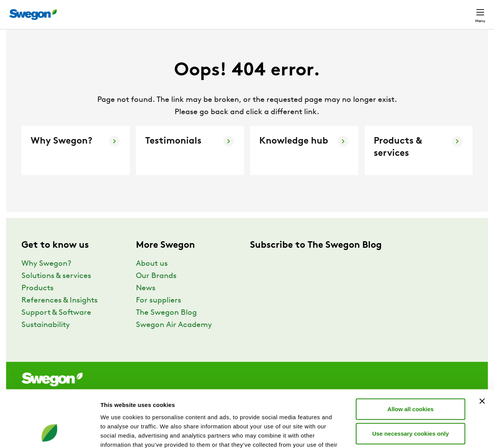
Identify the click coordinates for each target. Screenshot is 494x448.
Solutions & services (56, 290)
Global (430, 11)
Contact (466, 11)
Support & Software (56, 327)
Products (38, 302)
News (146, 302)
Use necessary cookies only (411, 382)
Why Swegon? (46, 278)
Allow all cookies (411, 357)
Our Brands (156, 290)
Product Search (290, 10)
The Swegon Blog (166, 327)
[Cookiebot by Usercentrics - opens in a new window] (50, 433)
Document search (353, 11)
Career (399, 11)
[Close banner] (482, 349)
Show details (402, 433)
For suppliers (159, 315)
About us (152, 278)
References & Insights (60, 315)
